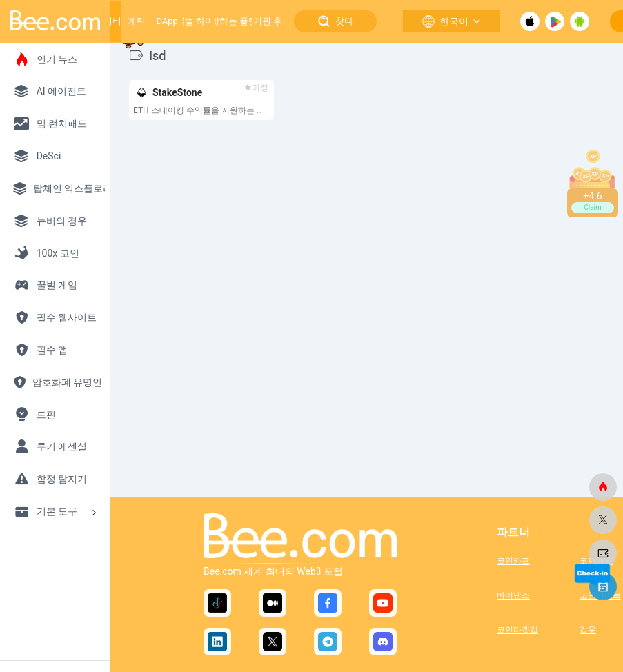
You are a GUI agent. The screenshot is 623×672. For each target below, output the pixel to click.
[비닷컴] (603, 487)
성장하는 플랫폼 (234, 21)
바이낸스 (513, 595)
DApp (167, 21)
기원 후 (268, 21)
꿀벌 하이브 (199, 21)
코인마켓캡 (517, 630)
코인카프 (513, 561)
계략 (137, 21)
